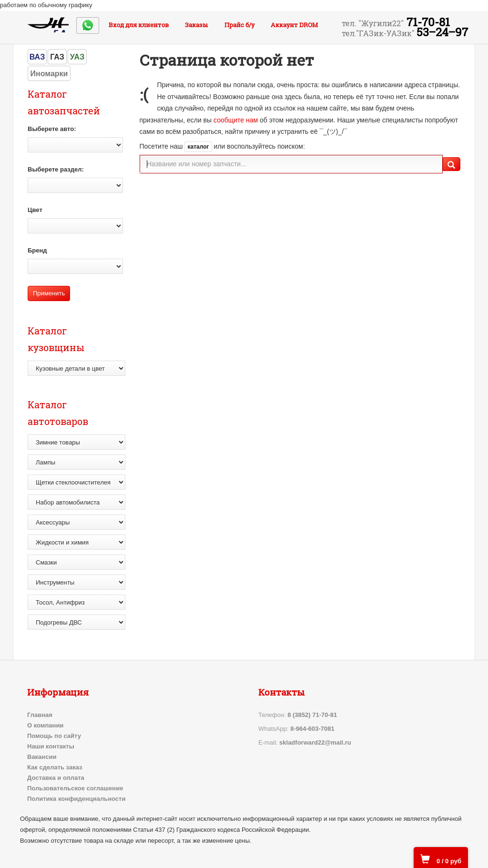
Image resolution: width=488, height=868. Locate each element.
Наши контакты (51, 746)
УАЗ (77, 57)
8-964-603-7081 (312, 729)
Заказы (196, 25)
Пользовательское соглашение (75, 788)
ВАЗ (37, 57)
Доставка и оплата (56, 778)
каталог (198, 147)
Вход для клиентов (139, 25)
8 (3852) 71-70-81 (312, 715)
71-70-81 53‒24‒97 (405, 27)
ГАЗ (57, 57)
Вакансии (42, 757)
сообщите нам (236, 120)
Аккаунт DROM (294, 25)
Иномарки (49, 74)
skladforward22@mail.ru (315, 742)
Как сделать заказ (55, 767)
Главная (40, 715)
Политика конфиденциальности (76, 799)
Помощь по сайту (54, 736)
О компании (45, 725)
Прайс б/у (239, 25)
